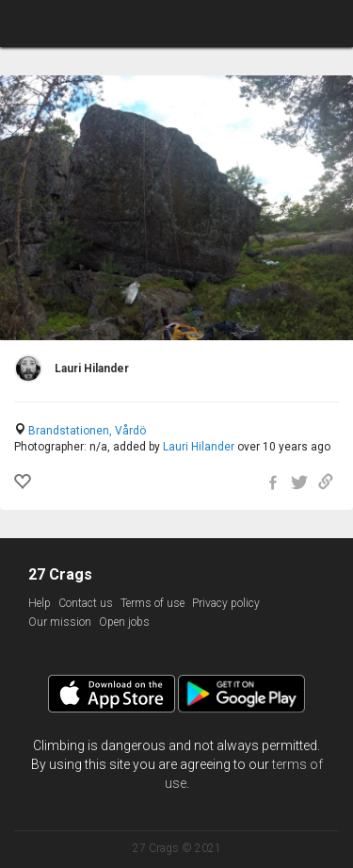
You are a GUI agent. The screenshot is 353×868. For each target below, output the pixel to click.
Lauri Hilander (199, 447)
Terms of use (152, 603)
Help (40, 603)
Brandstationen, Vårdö (87, 431)
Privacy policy (226, 603)
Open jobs (124, 622)
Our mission (60, 622)
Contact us (86, 603)
